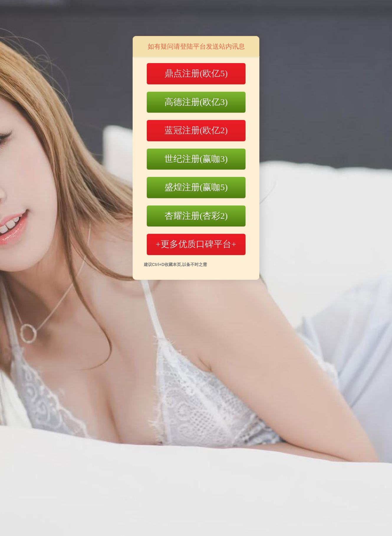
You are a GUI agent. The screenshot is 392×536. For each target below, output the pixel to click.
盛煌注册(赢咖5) (196, 187)
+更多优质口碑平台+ (196, 244)
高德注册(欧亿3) (196, 102)
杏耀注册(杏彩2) (196, 216)
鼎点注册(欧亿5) (196, 73)
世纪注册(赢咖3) (196, 159)
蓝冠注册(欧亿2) (196, 130)
